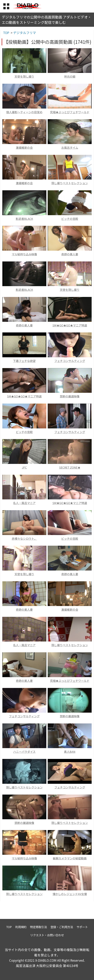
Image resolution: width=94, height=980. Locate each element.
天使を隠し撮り (24, 76)
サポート (82, 927)
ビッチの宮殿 (70, 219)
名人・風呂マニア (24, 503)
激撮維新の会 (24, 148)
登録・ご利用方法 (62, 927)
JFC (24, 467)
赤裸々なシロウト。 (24, 539)
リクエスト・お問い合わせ (47, 935)
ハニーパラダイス (24, 752)
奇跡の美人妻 (70, 254)
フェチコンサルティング (70, 361)
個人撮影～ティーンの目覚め (24, 112)
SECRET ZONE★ (70, 467)
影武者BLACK (24, 219)
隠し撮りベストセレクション (70, 183)
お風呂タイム (70, 148)
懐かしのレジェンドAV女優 (70, 894)
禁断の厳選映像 (70, 396)
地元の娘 (70, 76)
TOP (9, 927)
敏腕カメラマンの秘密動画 (70, 858)
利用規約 (21, 927)
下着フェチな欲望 (24, 361)
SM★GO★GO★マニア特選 (70, 325)
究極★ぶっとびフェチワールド (70, 112)
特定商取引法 (38, 927)
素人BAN (70, 752)
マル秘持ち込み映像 (24, 254)
